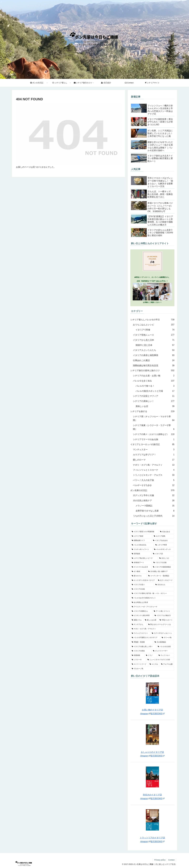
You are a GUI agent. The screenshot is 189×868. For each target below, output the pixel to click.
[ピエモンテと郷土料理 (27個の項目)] (142, 616)
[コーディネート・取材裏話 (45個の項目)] (161, 576)
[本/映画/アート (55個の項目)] (141, 563)
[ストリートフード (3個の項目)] (139, 664)
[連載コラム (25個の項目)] (137, 620)
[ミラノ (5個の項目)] (151, 655)
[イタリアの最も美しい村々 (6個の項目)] (143, 647)
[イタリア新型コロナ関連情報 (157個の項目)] (145, 532)
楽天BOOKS (158, 714)
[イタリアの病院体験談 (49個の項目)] (163, 567)
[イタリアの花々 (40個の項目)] (142, 585)
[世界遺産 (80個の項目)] (141, 554)
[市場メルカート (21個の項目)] (166, 620)
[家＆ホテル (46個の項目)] (139, 576)
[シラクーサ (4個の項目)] (138, 660)
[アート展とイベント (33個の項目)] (163, 611)
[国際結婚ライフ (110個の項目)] (141, 541)
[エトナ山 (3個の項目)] (154, 664)
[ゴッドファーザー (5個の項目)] (163, 651)
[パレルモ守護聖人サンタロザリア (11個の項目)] (145, 638)
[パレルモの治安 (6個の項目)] (165, 647)
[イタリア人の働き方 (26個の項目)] (164, 616)
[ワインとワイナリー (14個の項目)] (140, 633)
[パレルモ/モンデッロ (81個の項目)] (164, 549)
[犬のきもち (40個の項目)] (164, 585)
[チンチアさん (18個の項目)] (139, 625)
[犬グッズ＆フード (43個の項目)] (166, 580)
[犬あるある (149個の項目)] (167, 532)
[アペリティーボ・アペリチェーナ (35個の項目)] (152, 607)
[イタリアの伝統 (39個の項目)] (152, 589)
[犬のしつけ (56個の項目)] (166, 558)
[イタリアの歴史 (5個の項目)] (141, 651)
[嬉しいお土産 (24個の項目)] (151, 620)
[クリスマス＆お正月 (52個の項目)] (141, 567)
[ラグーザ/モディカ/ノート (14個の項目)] (162, 633)
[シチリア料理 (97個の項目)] (164, 545)
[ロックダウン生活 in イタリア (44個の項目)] (143, 580)
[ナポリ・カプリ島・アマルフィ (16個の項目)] (152, 629)
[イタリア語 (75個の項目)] (163, 554)
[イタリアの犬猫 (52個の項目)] (163, 563)
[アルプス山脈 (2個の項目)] (167, 664)
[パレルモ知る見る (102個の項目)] (142, 545)
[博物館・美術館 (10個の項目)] (142, 642)
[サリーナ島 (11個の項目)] (167, 638)
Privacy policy (160, 860)
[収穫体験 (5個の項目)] (137, 655)
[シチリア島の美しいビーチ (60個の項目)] (144, 558)
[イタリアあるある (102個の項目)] (163, 541)
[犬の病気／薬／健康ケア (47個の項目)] (161, 572)
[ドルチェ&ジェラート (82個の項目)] (141, 549)
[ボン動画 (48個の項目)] (139, 572)
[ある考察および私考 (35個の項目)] (152, 602)
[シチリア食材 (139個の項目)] (141, 536)
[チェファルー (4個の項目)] (166, 655)
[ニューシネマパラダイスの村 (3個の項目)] (160, 660)
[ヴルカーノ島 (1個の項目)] (152, 669)
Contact (171, 860)
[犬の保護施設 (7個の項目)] (164, 642)
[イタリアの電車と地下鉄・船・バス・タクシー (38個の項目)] (152, 594)
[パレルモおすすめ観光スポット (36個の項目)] (152, 598)
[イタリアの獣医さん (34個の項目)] (141, 611)
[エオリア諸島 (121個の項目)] (163, 536)
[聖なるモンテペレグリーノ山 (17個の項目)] (161, 625)
